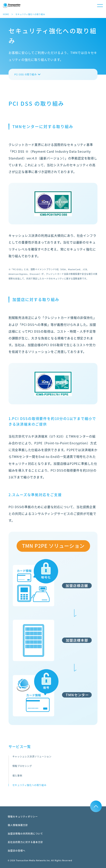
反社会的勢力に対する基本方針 (25, 842)
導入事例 (17, 776)
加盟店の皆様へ (17, 851)
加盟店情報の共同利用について (25, 834)
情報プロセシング (22, 766)
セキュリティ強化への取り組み (29, 785)
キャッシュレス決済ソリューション (32, 756)
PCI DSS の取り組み (26, 74)
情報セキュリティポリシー (23, 817)
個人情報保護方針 (18, 825)
